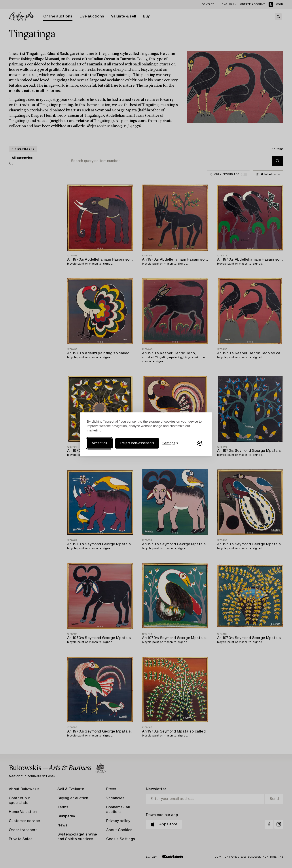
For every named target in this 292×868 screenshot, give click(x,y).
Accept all (99, 443)
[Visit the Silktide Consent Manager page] (200, 443)
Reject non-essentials (137, 443)
